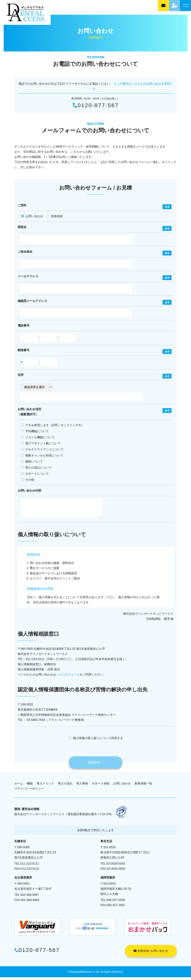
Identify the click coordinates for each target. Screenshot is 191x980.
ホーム (19, 786)
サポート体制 (101, 786)
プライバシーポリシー (29, 791)
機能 (30, 786)
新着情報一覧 (143, 786)
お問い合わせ (122, 786)
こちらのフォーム (68, 677)
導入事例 (82, 786)
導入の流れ (65, 786)
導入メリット (45, 786)
